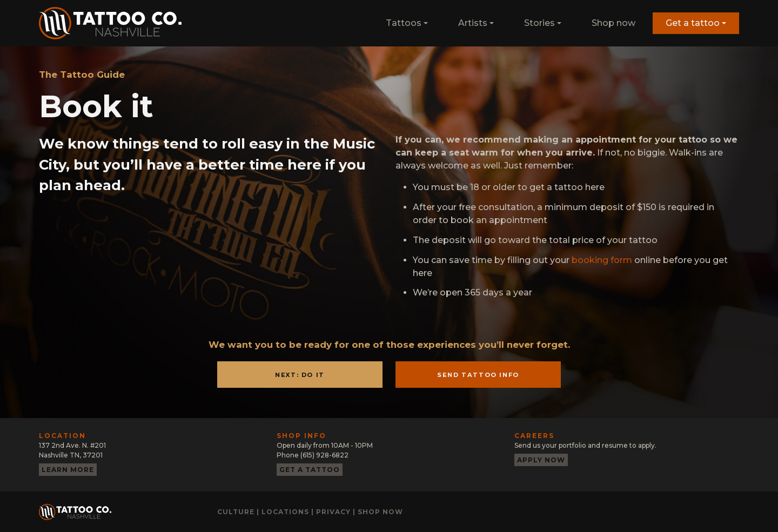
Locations (285, 512)
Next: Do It (300, 375)
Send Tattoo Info (478, 375)
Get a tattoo (310, 470)
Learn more (68, 470)
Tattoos (404, 23)
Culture (236, 512)
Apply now (541, 460)
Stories (539, 23)
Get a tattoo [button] (693, 23)
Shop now (613, 23)
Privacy (333, 512)
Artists (473, 23)
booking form (602, 260)
